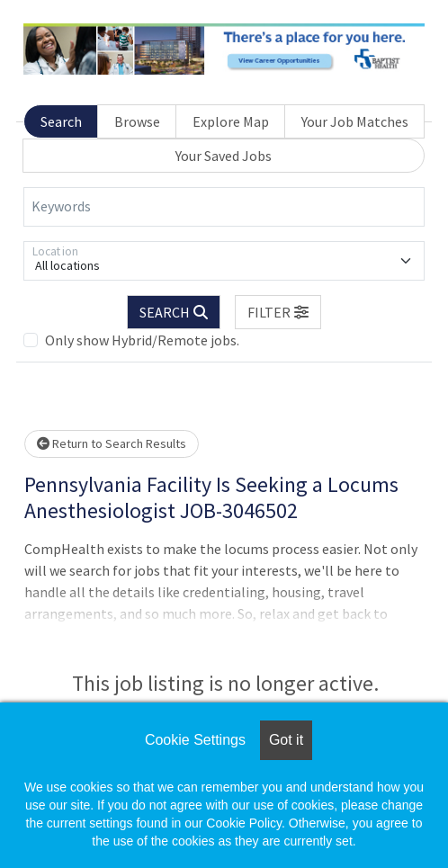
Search (61, 121)
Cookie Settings (195, 740)
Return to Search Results (112, 443)
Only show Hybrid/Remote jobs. (142, 340)
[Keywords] (224, 207)
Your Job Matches (355, 121)
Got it (286, 740)
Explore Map (231, 121)
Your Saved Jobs (224, 156)
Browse (137, 121)
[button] (278, 312)
